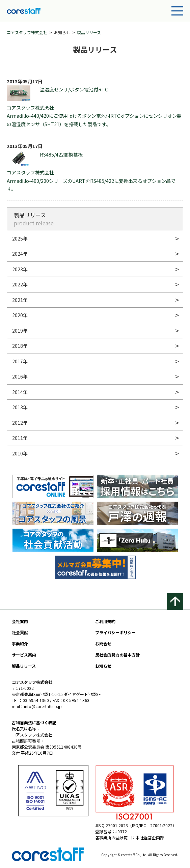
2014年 (20, 392)
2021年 (20, 300)
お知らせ (103, 666)
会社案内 (20, 621)
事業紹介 (20, 643)
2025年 (20, 239)
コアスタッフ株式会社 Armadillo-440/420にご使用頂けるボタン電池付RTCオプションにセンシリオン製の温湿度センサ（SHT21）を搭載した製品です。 (94, 116)
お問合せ (103, 643)
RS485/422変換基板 (45, 158)
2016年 (20, 376)
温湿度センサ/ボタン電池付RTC (57, 93)
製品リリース (89, 32)
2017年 (20, 361)
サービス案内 (24, 655)
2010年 (20, 453)
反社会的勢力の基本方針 (117, 655)
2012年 (20, 423)
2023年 (20, 269)
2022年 (20, 284)
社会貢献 (20, 632)
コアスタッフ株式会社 (27, 32)
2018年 (20, 346)
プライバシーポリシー (115, 632)
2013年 (20, 407)
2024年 (20, 254)
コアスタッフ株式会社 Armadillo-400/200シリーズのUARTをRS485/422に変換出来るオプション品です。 (91, 181)
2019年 (20, 331)
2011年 (20, 438)
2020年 (20, 315)
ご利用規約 (105, 621)
